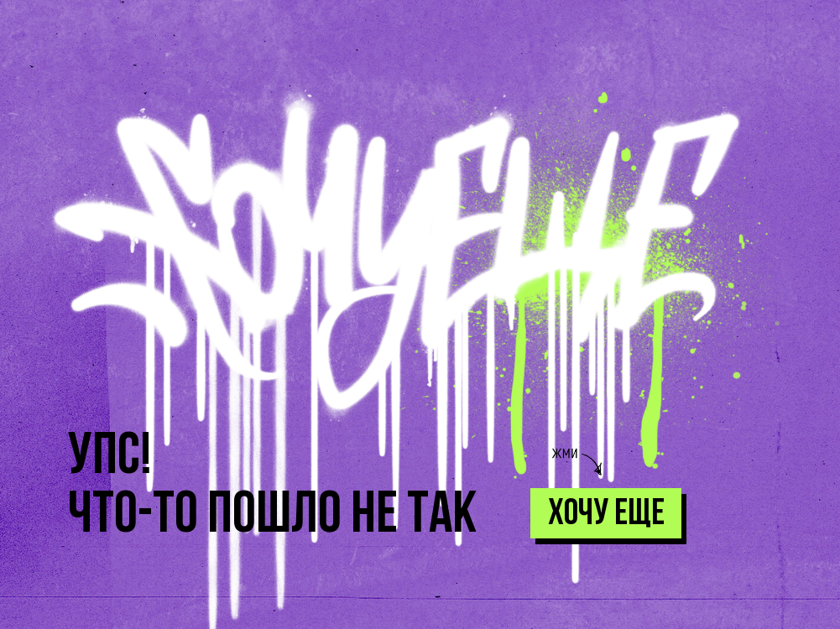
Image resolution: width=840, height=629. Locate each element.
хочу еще (606, 515)
